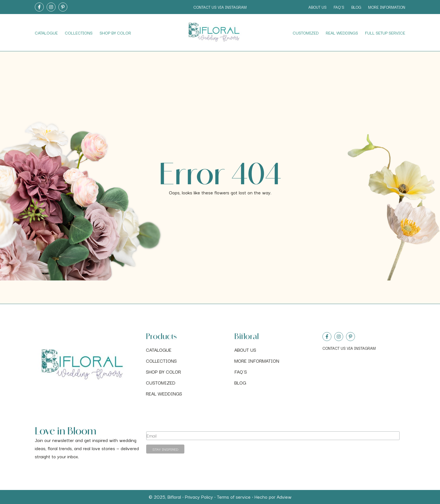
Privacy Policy (199, 497)
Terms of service (234, 497)
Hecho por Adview (273, 497)
